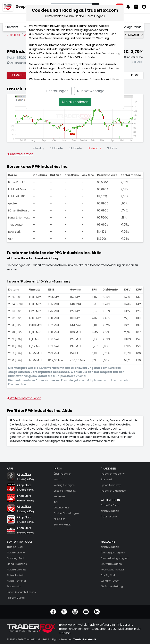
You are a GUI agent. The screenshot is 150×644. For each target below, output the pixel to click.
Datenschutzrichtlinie (104, 79)
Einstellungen (57, 91)
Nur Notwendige (91, 91)
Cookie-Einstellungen (44, 72)
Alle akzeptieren (75, 102)
